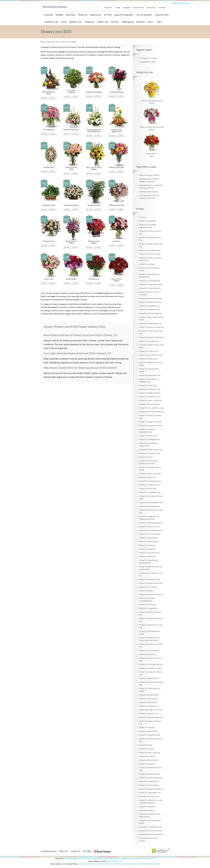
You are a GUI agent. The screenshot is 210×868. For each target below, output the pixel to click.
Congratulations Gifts (147, 62)
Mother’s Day (76, 22)
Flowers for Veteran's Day (149, 714)
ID (119, 864)
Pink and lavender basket (71, 130)
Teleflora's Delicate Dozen (71, 168)
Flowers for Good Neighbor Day (151, 503)
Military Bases (115, 859)
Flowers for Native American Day (151, 595)
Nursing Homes (96, 859)
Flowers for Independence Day (150, 324)
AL (79, 864)
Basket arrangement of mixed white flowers (94, 131)
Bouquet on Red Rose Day (149, 760)
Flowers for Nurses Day (148, 654)
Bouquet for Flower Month (149, 695)
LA (139, 864)
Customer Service (49, 851)
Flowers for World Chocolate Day (152, 327)
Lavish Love (116, 241)
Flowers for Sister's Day (148, 386)
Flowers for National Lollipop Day (152, 337)
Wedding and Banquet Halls (131, 859)
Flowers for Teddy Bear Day (149, 485)
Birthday (59, 15)
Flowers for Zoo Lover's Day (150, 534)
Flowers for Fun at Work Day (150, 254)
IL (122, 864)
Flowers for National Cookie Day (151, 789)
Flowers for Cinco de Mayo (149, 651)
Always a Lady (49, 279)
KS (132, 864)
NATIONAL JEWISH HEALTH (149, 192)
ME (143, 864)
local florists (68, 859)
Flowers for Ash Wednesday (149, 440)
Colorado (111, 861)
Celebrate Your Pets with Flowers (151, 834)
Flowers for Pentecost (147, 756)
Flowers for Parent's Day (148, 359)
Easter (64, 22)
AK (82, 864)
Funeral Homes (139, 8)
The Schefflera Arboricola (71, 92)
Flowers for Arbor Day (147, 557)
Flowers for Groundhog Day (150, 281)
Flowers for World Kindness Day (151, 717)
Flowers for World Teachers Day (151, 583)
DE (105, 864)
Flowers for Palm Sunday (149, 542)
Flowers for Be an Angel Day (150, 404)
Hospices (106, 859)
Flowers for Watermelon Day (150, 375)
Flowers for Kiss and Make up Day (152, 408)
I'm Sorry (143, 217)
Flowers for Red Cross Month (150, 474)
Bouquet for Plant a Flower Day (151, 450)
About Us (64, 851)
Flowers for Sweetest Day (149, 608)
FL (108, 864)
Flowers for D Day (146, 745)
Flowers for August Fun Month (150, 422)
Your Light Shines (49, 130)
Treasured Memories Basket (49, 93)
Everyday (49, 15)
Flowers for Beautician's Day (150, 774)
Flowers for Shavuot (147, 749)
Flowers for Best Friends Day (150, 753)
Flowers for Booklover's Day (150, 389)
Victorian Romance (49, 241)
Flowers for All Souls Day (148, 702)
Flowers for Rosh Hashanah (150, 506)
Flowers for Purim (146, 457)
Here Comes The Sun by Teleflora (94, 168)
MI (155, 864)
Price (151, 22)
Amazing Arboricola (94, 205)
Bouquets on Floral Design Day (151, 313)
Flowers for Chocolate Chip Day (151, 665)
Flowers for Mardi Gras (148, 436)
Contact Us (75, 851)
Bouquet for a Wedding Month (150, 827)
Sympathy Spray (49, 167)
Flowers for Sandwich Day (149, 706)
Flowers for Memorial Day (149, 678)
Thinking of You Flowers (148, 58)
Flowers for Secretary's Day (149, 553)
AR (89, 864)
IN (125, 864)
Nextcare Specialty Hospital (149, 175)
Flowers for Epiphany (147, 264)
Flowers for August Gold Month (151, 426)
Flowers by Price (54, 42)
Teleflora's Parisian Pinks (117, 205)
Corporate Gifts (162, 15)
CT (101, 864)
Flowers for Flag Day (147, 764)
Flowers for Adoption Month (150, 735)
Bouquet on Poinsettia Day (149, 797)
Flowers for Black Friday (148, 731)
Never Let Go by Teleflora (116, 280)
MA (151, 864)
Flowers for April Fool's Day (149, 527)
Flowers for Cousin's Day (149, 351)
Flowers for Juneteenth (148, 221)
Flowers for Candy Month (149, 782)
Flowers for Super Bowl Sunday (151, 285)
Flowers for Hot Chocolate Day (151, 831)
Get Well (108, 15)
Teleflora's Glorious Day (117, 167)
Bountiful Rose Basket (71, 205)
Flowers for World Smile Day (150, 580)
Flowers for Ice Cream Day (149, 341)
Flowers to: (108, 8)
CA (93, 864)
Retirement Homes (82, 859)
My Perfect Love (94, 279)
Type (160, 22)
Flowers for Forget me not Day (151, 710)
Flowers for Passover (147, 545)
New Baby (71, 15)
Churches (162, 8)
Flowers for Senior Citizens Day (151, 401)
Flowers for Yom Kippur (148, 587)
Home (43, 42)
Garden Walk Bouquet (117, 92)
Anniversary (96, 15)
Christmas (141, 22)
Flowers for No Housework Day (151, 530)
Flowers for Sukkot (146, 591)
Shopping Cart (185, 3)
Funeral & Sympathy (124, 15)
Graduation (89, 22)
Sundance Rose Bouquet (94, 92)
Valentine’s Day (51, 22)
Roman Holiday (71, 279)
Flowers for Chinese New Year (150, 288)
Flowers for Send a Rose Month (151, 778)
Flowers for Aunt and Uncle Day (151, 355)
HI (115, 864)
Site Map (87, 851)
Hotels (118, 8)
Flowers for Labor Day (148, 477)
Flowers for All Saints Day (149, 699)
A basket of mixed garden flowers (116, 131)
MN (159, 864)
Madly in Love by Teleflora (94, 242)
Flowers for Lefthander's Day (150, 397)
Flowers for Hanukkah (147, 807)
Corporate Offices (148, 859)
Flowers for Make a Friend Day (150, 302)
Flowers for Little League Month (151, 523)
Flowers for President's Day (149, 306)
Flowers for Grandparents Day (150, 481)
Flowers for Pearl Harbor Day (150, 793)
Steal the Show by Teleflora (71, 242)
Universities (151, 8)
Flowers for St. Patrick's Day (150, 453)
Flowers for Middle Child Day (150, 393)
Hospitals (127, 8)
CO (97, 864)
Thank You (83, 15)
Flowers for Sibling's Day (148, 538)
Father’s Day (103, 22)
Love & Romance (144, 15)
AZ (86, 864)
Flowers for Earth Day (147, 549)
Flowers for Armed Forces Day (150, 668)
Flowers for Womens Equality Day (152, 412)
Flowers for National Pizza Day (151, 298)
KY (136, 864)
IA (129, 864)
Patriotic (115, 22)
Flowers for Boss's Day (148, 605)
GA (112, 864)
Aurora (118, 861)
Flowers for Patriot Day (148, 489)
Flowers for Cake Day (147, 728)
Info (53, 98)
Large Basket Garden (49, 205)
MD (147, 864)
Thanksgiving (127, 22)
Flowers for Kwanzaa (147, 810)
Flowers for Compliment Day (150, 250)
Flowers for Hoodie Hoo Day (150, 310)
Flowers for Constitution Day (150, 492)
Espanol (175, 3)
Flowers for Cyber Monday (149, 785)
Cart (45, 98)
